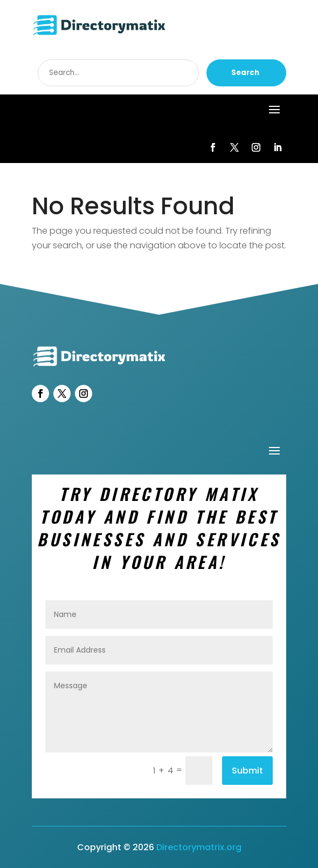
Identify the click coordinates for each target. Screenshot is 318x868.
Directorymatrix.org (199, 847)
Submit (247, 771)
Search (245, 73)
